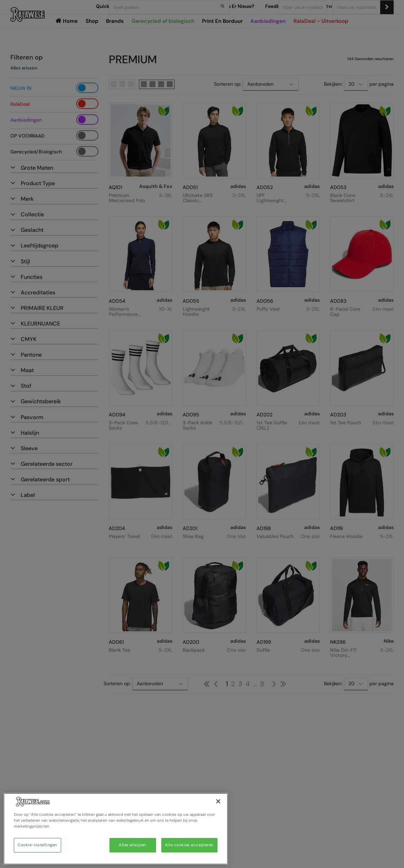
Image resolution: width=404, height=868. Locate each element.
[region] (116, 829)
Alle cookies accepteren (189, 845)
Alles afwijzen (133, 845)
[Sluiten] (218, 801)
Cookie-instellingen (37, 845)
